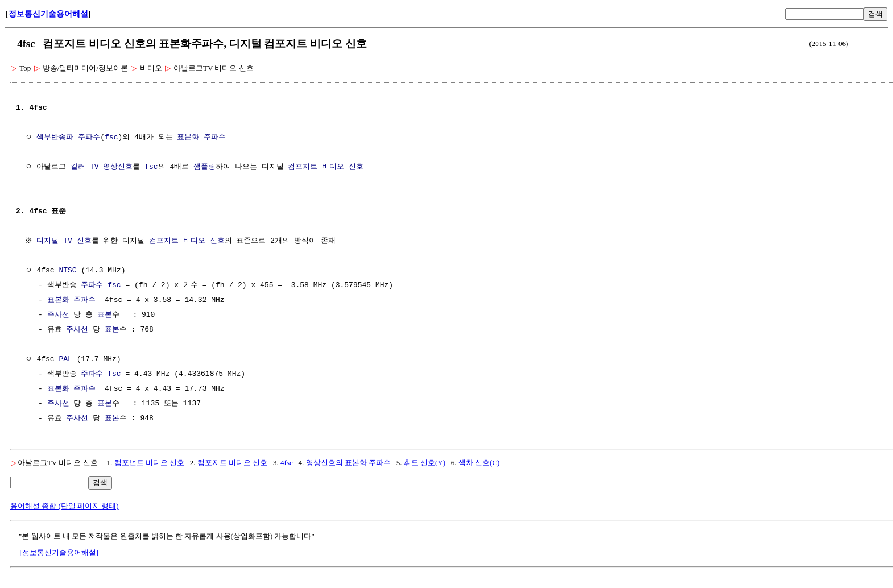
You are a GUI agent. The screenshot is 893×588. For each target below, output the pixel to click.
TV (94, 167)
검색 (875, 14)
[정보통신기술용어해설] (59, 552)
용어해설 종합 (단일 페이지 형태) (65, 506)
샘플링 (204, 167)
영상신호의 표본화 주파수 (349, 463)
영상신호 (118, 167)
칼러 (78, 167)
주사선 (58, 315)
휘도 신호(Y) (425, 463)
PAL (65, 359)
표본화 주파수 (201, 138)
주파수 (89, 138)
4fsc (287, 463)
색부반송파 (55, 138)
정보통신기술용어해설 (48, 14)
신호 (85, 241)
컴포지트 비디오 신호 (326, 167)
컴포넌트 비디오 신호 (150, 463)
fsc (111, 138)
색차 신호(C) (479, 463)
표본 (105, 315)
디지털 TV (56, 241)
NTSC (67, 271)
